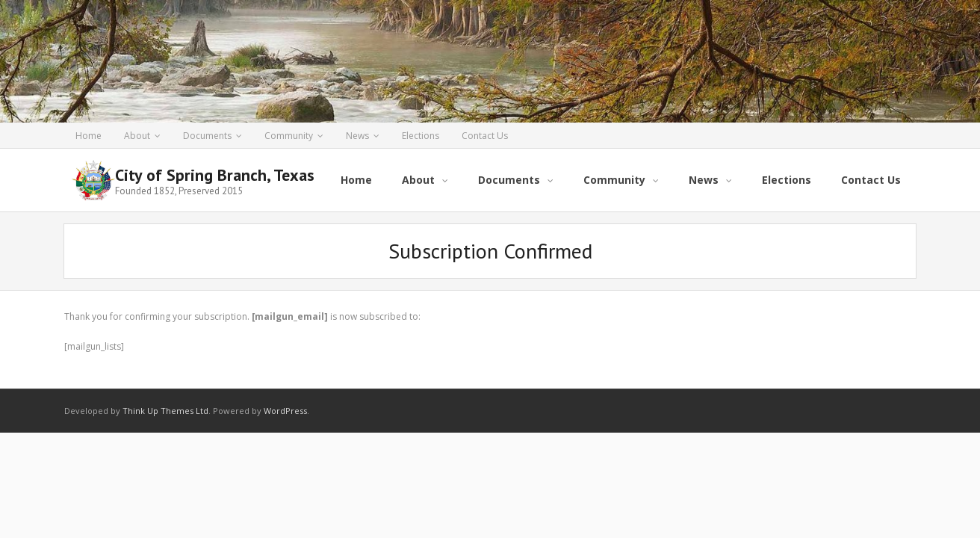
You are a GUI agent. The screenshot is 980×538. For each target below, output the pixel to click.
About (137, 136)
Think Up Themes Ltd (165, 411)
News (357, 136)
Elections (421, 136)
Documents (207, 136)
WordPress (285, 411)
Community (289, 136)
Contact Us (485, 136)
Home (89, 136)
